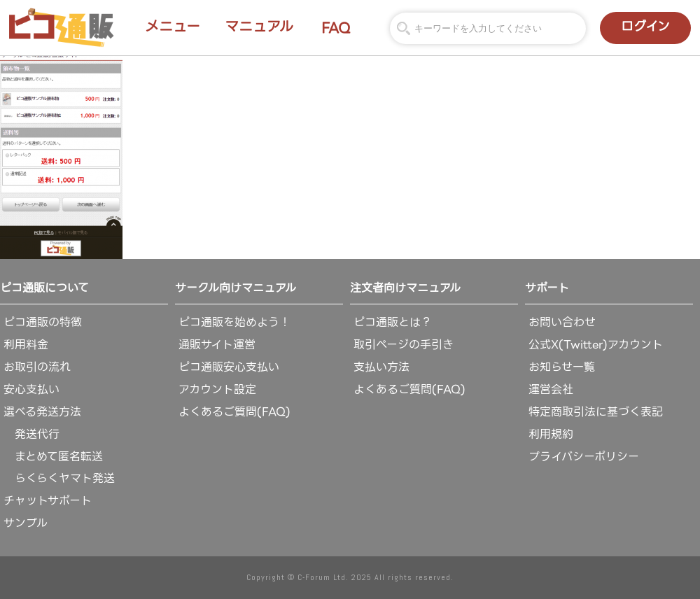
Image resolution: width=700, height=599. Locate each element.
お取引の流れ (37, 367)
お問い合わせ (562, 322)
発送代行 (31, 434)
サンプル (26, 523)
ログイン (645, 26)
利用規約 (551, 434)
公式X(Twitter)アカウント (596, 345)
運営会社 (551, 389)
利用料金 (26, 345)
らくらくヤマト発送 (59, 478)
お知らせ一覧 (562, 367)
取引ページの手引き (404, 345)
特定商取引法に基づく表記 (596, 412)
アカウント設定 (217, 389)
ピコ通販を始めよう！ (234, 322)
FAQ (336, 28)
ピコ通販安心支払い (229, 367)
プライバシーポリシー (584, 457)
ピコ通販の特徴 (43, 322)
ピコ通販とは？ (393, 322)
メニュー (173, 27)
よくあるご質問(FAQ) (234, 412)
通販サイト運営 (217, 345)
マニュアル (259, 27)
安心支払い (31, 389)
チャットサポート (48, 501)
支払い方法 (381, 367)
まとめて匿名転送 (53, 457)
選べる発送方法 (42, 412)
